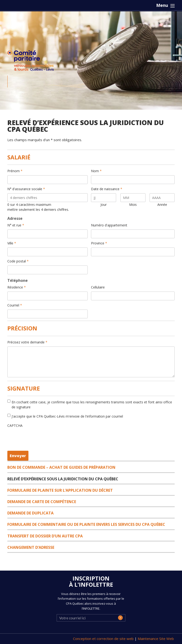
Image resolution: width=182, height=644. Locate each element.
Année (162, 205)
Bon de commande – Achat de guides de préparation (61, 467)
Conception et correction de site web (104, 639)
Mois (133, 205)
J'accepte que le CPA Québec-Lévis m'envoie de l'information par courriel (67, 416)
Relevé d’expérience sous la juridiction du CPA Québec (63, 479)
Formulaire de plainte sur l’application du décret (60, 490)
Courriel (15, 305)
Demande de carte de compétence (42, 502)
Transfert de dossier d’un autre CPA (45, 536)
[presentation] (41, 439)
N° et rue (16, 225)
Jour (104, 205)
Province (99, 243)
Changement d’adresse (31, 547)
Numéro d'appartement (109, 225)
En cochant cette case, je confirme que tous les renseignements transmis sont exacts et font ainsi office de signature (92, 405)
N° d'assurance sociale (26, 189)
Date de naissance (107, 189)
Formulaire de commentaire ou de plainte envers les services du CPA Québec (86, 524)
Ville (12, 243)
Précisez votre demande (27, 342)
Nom (96, 171)
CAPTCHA (15, 426)
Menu (162, 5)
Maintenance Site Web (156, 639)
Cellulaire (98, 287)
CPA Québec (33, 62)
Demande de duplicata (30, 513)
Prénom (15, 171)
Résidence (17, 287)
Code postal (18, 261)
